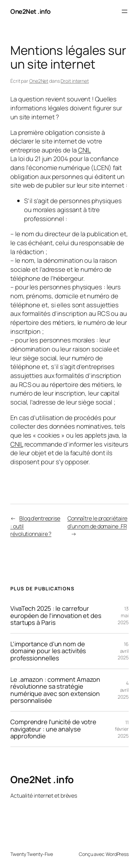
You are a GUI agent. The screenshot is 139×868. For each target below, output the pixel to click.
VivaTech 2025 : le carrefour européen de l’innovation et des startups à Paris (56, 616)
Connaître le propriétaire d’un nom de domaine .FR (98, 522)
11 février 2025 (122, 729)
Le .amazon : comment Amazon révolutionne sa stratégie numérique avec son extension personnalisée (55, 690)
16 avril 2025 (123, 651)
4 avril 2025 (123, 690)
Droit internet (75, 81)
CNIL (85, 150)
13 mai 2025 (123, 615)
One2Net (39, 81)
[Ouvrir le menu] (125, 11)
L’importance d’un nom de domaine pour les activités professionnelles (48, 651)
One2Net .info (30, 11)
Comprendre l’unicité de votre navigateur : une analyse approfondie (53, 729)
